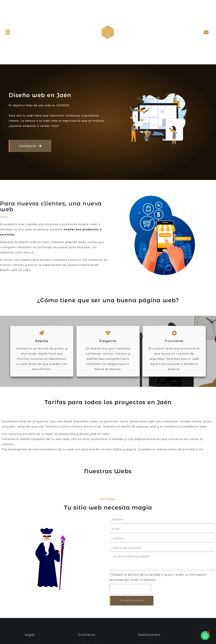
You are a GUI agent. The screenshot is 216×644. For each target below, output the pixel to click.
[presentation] (130, 589)
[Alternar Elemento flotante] (205, 636)
